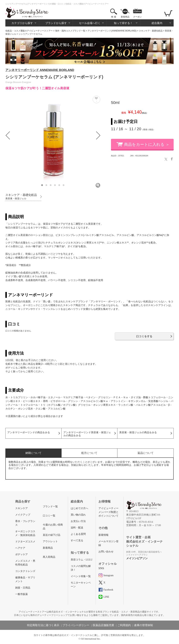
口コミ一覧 (49, 516)
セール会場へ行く (90, 23)
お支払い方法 (78, 521)
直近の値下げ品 (52, 535)
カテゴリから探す (22, 23)
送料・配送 (77, 528)
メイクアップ (23, 515)
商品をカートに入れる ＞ (147, 144)
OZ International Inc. (91, 639)
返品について (146, 453)
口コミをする (144, 336)
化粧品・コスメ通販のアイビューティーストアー (29, 31)
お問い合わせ (106, 552)
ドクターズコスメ (25, 542)
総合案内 (157, 23)
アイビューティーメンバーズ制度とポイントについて (108, 512)
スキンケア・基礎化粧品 (151, 31)
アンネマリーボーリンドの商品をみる (29, 432)
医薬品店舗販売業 (103, 625)
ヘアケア (20, 548)
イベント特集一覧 (81, 576)
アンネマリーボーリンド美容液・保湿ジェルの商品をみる (87, 434)
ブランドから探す (56, 23)
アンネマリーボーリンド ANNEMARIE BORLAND (40, 70)
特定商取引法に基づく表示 (43, 625)
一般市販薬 (21, 594)
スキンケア (21, 508)
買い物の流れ (78, 515)
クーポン (137, 17)
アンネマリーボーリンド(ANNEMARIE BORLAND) (112, 31)
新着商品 (125, 17)
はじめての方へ (79, 508)
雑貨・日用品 (23, 588)
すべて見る (77, 541)
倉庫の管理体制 (143, 625)
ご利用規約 (124, 625)
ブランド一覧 (50, 507)
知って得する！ (123, 23)
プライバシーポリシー (76, 625)
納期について (33, 453)
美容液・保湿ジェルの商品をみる (138, 432)
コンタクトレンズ (25, 571)
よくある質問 (78, 534)
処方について (89, 453)
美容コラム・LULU (82, 560)
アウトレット (50, 541)
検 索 (114, 17)
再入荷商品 (49, 557)
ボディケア (21, 554)
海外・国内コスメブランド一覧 (70, 31)
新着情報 (103, 535)
